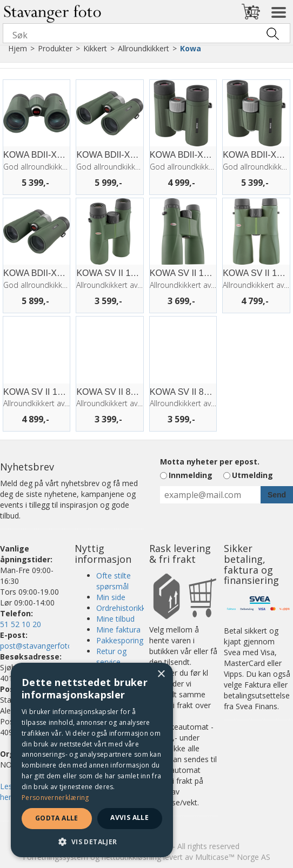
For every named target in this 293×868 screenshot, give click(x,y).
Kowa (191, 48)
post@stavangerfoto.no (42, 646)
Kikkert (95, 48)
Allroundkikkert (144, 48)
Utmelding (252, 475)
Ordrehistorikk (121, 608)
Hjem (18, 48)
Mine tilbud (115, 619)
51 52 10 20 (21, 624)
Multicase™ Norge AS (233, 857)
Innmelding (191, 475)
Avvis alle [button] (129, 817)
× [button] (161, 674)
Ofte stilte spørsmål (114, 581)
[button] (92, 841)
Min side (111, 597)
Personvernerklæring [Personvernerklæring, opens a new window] (55, 798)
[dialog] (92, 760)
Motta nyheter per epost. (210, 462)
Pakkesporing (120, 640)
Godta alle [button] (57, 818)
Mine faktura (118, 630)
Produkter (55, 48)
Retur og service (111, 657)
